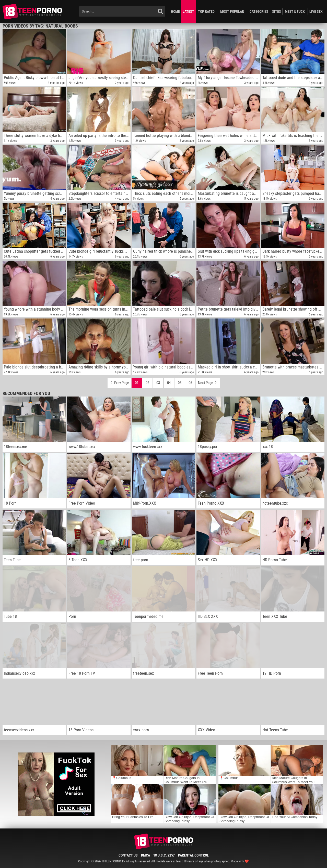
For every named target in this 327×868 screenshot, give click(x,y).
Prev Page (119, 381)
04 (169, 383)
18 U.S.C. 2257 (164, 855)
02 (147, 383)
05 (180, 383)
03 (158, 383)
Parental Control (193, 855)
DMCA (145, 855)
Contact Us (128, 855)
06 (190, 383)
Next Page (208, 381)
